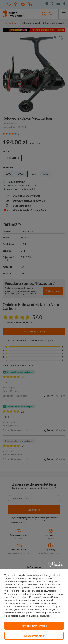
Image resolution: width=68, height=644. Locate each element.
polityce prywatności (46, 591)
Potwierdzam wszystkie (34, 626)
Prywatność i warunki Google (44, 597)
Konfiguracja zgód (34, 636)
